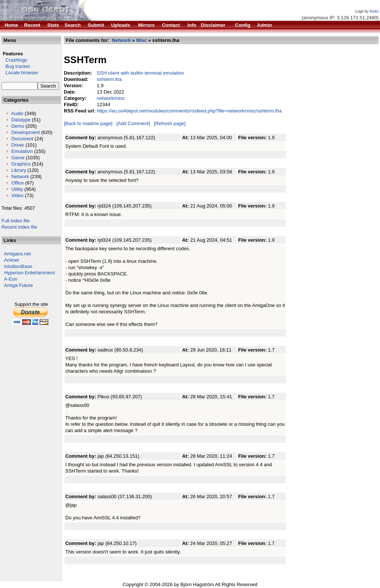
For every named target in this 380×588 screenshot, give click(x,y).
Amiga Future (19, 285)
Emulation (22, 151)
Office (17, 183)
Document (22, 139)
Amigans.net (17, 254)
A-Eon (11, 279)
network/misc (111, 98)
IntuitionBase (18, 266)
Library (19, 170)
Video (17, 195)
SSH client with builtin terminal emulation (140, 73)
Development (25, 132)
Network (20, 177)
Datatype (21, 120)
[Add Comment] (133, 123)
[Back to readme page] (88, 123)
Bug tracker (16, 66)
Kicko (374, 11)
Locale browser (20, 73)
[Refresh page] (170, 123)
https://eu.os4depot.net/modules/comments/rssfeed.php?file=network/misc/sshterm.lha (189, 111)
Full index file (16, 221)
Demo (18, 126)
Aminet (12, 260)
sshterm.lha (109, 79)
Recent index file (19, 227)
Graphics (21, 164)
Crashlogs (14, 60)
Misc (142, 40)
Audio (17, 113)
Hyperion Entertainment (30, 273)
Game (18, 158)
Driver (18, 145)
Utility (17, 189)
